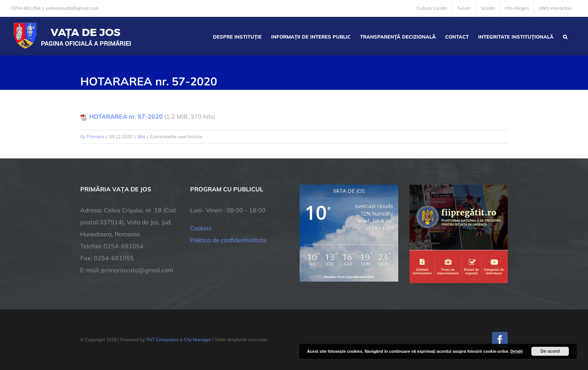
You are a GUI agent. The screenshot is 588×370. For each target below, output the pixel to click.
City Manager (197, 339)
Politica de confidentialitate (228, 240)
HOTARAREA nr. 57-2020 (126, 116)
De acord (550, 351)
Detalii (517, 351)
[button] (565, 36)
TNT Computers (162, 339)
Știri (141, 137)
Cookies (201, 228)
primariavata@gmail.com (72, 8)
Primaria (95, 137)
